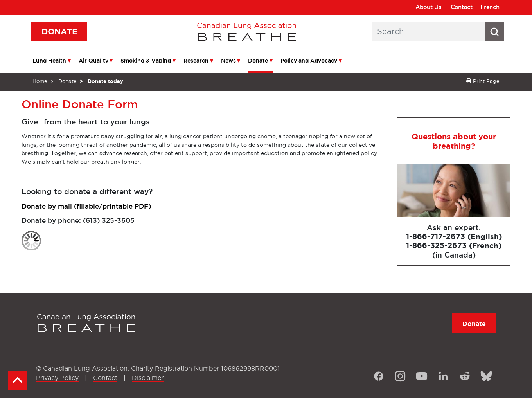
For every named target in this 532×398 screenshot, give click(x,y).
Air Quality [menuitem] (93, 61)
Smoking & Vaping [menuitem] (146, 61)
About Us (428, 7)
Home (40, 81)
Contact (462, 7)
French (490, 7)
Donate (67, 81)
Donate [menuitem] (258, 61)
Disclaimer (148, 378)
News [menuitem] (228, 61)
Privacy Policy (57, 378)
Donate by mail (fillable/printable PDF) (86, 206)
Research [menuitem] (196, 61)
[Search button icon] (494, 32)
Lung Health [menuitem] (49, 61)
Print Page (483, 81)
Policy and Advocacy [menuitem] (309, 61)
